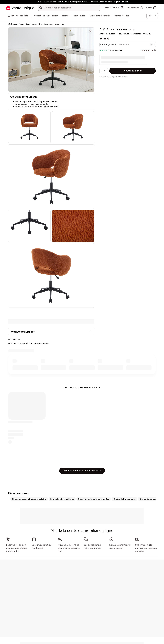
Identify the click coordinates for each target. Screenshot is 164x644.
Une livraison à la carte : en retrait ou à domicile (146, 548)
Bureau (14, 24)
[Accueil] (9, 24)
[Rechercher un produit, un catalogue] (41, 8)
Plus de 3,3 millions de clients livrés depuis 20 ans (69, 548)
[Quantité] (104, 71)
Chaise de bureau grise (151, 499)
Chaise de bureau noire (124, 499)
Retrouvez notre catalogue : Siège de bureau (28, 343)
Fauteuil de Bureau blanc (62, 499)
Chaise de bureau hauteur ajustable (29, 499)
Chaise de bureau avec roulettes (94, 499)
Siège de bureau (45, 24)
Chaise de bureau (60, 24)
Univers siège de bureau (28, 24)
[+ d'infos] (155, 50)
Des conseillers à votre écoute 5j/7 (92, 546)
